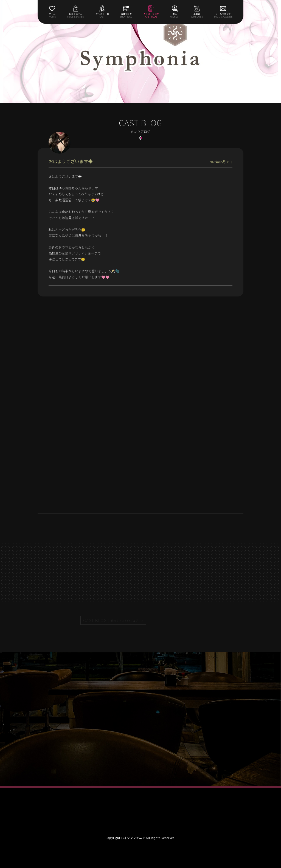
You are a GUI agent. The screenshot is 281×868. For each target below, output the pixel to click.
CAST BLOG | (111, 620)
